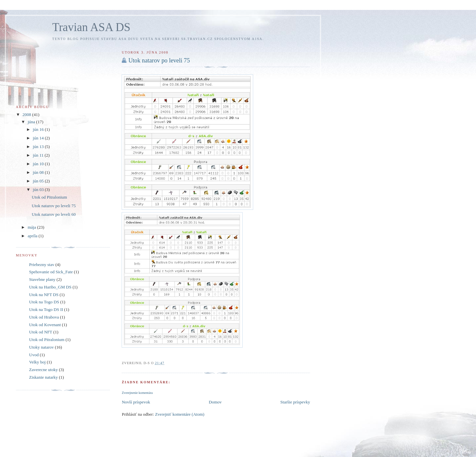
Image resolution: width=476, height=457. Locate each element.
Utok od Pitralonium (49, 197)
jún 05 (39, 181)
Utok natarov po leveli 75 (159, 60)
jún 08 (39, 172)
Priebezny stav (42, 265)
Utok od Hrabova (44, 317)
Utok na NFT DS (44, 295)
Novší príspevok (136, 402)
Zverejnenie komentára (137, 393)
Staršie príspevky (295, 402)
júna (32, 122)
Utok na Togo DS (44, 302)
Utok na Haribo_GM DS (50, 287)
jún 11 (39, 155)
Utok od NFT (41, 332)
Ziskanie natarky (43, 377)
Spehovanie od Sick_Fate (51, 272)
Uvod (34, 355)
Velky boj (37, 362)
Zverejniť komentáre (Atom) (180, 414)
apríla (33, 236)
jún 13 (39, 147)
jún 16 (39, 129)
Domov (215, 402)
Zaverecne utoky (43, 370)
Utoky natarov (41, 347)
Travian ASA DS (91, 27)
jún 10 (39, 164)
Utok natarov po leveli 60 (54, 214)
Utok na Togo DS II (46, 309)
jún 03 (39, 190)
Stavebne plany (42, 279)
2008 (27, 114)
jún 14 (39, 138)
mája (33, 227)
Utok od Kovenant (45, 325)
